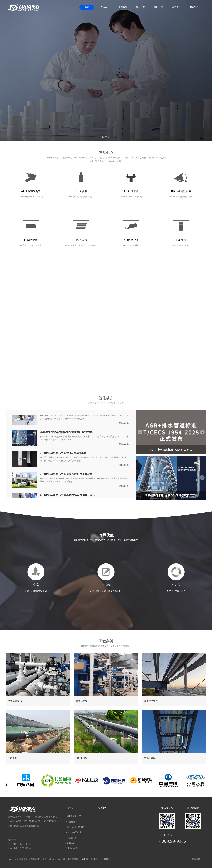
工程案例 (123, 7)
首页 (87, 7)
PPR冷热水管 (131, 240)
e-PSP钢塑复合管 (31, 191)
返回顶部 (196, 859)
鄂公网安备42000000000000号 (97, 859)
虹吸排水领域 (151, 701)
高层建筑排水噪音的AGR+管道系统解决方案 (66, 433)
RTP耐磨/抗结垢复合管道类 (81, 197)
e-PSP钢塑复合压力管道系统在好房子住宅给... (68, 474)
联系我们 (194, 7)
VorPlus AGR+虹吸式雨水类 (131, 197)
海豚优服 (141, 7)
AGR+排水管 (131, 191)
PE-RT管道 (81, 240)
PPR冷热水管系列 (131, 245)
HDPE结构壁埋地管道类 (181, 197)
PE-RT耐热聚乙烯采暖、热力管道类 (81, 245)
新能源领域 (82, 701)
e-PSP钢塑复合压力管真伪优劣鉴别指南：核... (68, 495)
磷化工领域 (82, 758)
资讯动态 (158, 7)
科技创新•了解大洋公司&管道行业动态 (106, 403)
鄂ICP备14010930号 (72, 859)
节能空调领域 (15, 701)
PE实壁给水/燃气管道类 (31, 245)
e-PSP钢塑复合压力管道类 (31, 197)
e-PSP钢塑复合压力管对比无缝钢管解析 (64, 453)
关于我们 (106, 286)
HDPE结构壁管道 (181, 191)
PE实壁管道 (31, 240)
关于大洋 (176, 7)
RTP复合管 (81, 191)
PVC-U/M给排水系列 (181, 245)
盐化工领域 (150, 758)
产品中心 (105, 7)
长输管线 (12, 758)
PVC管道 (181, 240)
